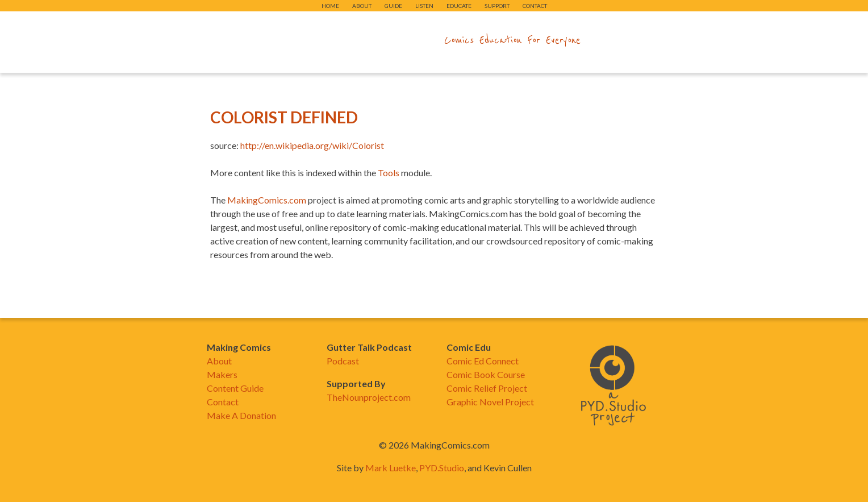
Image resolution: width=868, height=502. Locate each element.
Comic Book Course (486, 374)
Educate (459, 6)
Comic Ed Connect (483, 361)
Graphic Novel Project (490, 402)
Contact (535, 6)
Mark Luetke (391, 468)
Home (330, 6)
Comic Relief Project (487, 388)
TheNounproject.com (369, 397)
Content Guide (235, 388)
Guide (393, 6)
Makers (222, 374)
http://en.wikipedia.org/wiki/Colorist (312, 145)
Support (497, 6)
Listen (424, 6)
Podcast (343, 361)
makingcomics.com (368, 40)
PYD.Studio (442, 468)
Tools (389, 173)
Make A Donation (241, 415)
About (362, 6)
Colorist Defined (284, 117)
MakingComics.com (267, 200)
